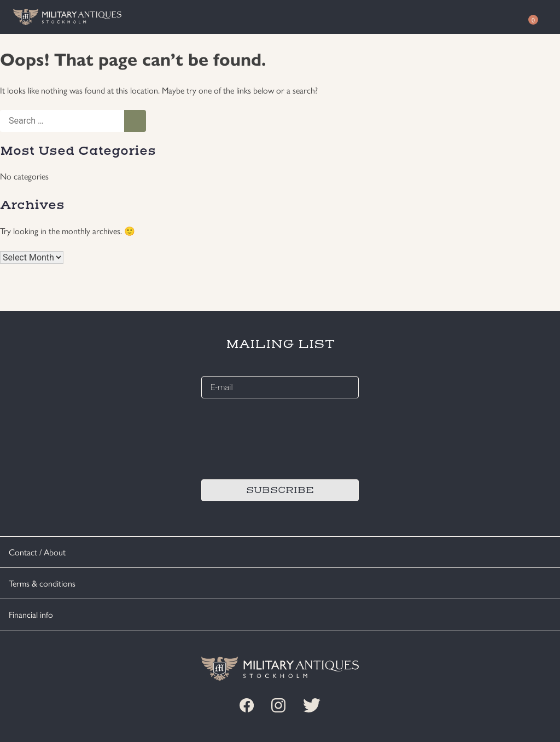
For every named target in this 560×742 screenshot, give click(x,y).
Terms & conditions (42, 583)
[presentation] (284, 437)
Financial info (31, 614)
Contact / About (37, 552)
